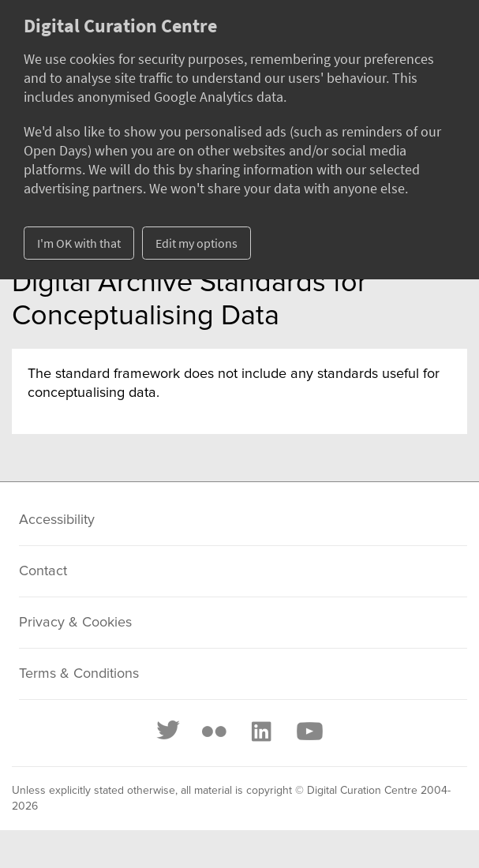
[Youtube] (309, 731)
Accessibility (57, 520)
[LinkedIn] (260, 731)
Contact (43, 571)
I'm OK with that (79, 243)
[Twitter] (169, 731)
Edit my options (196, 243)
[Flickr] (214, 731)
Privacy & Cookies (75, 623)
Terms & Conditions (79, 674)
